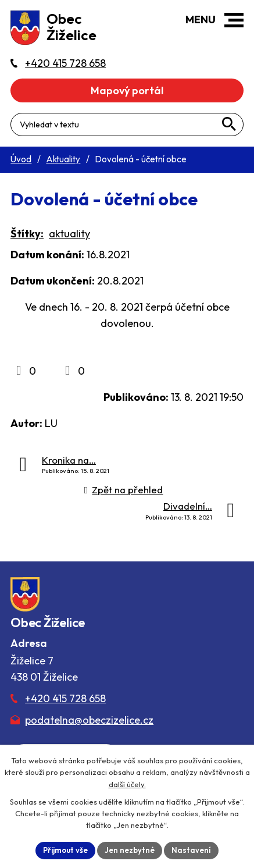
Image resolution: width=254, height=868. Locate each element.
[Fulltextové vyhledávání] (127, 124)
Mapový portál (127, 90)
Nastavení (191, 850)
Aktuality (63, 159)
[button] (234, 20)
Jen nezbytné (130, 850)
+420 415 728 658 (65, 698)
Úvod (21, 159)
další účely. (127, 784)
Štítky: (27, 234)
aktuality (69, 234)
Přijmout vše (65, 850)
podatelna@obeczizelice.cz (89, 720)
